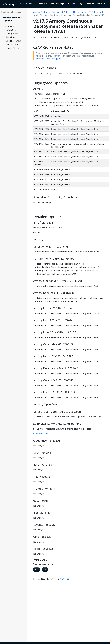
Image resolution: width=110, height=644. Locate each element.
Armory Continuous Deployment (48, 12)
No (45, 570)
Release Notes (72, 12)
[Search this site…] (13, 12)
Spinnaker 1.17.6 (41, 434)
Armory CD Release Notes (93, 12)
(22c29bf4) (64, 579)
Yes (36, 570)
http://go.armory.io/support (49, 59)
